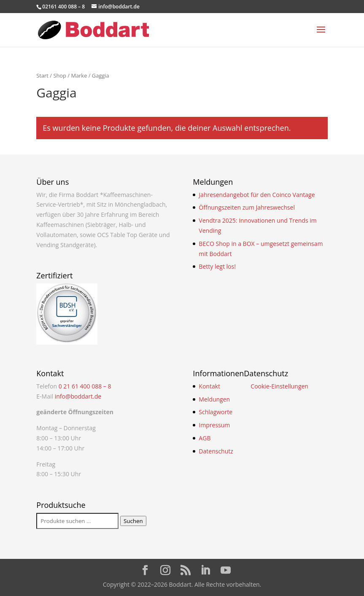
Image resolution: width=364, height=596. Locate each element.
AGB (205, 438)
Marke (79, 76)
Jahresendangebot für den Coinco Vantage (257, 195)
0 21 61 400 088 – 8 (85, 386)
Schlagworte (216, 412)
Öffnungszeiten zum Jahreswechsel (247, 207)
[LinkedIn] (205, 570)
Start (42, 76)
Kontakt (209, 386)
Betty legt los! (217, 266)
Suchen (133, 521)
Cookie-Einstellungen (279, 386)
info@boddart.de (78, 396)
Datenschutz (216, 451)
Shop (60, 76)
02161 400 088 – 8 (63, 7)
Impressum (214, 425)
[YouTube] (226, 570)
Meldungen (214, 399)
